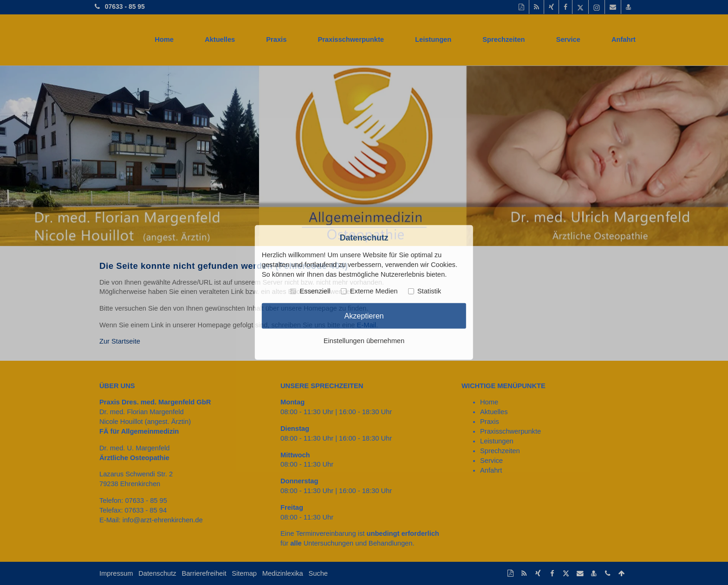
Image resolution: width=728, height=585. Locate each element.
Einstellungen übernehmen (364, 341)
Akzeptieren (364, 316)
